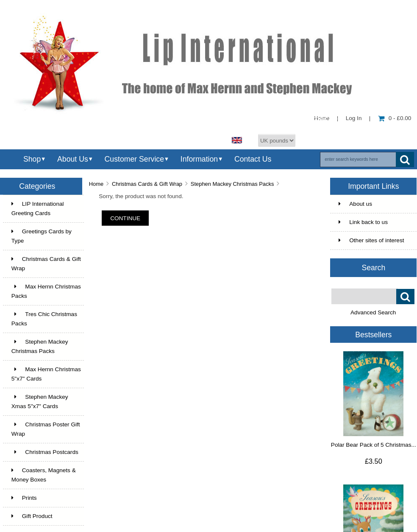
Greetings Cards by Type (42, 236)
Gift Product (32, 516)
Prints (24, 498)
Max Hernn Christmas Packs (46, 291)
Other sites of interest (371, 240)
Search (373, 268)
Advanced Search (373, 312)
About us (355, 204)
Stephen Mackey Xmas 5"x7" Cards (40, 402)
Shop (32, 159)
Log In (354, 118)
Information (199, 159)
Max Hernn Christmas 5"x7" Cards (46, 374)
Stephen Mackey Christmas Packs (232, 184)
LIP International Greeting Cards (38, 209)
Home (96, 184)
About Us (73, 159)
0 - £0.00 (395, 118)
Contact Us (253, 159)
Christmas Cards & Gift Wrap (147, 184)
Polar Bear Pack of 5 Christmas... (374, 445)
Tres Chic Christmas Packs (44, 319)
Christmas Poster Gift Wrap (46, 429)
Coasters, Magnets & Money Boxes (44, 475)
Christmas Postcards (45, 452)
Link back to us (363, 222)
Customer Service (134, 159)
